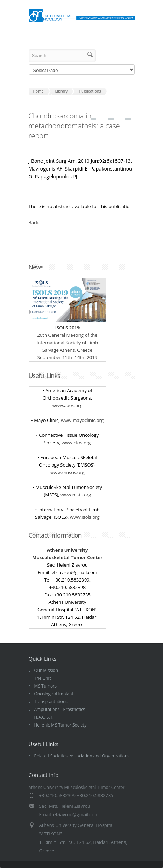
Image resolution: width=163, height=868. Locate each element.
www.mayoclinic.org (82, 420)
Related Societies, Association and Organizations (82, 756)
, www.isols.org (84, 517)
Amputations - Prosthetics (60, 709)
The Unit (43, 678)
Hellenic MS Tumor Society (60, 725)
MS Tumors (45, 686)
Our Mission (46, 670)
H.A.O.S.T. (44, 717)
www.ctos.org (76, 443)
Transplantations (51, 702)
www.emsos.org (67, 472)
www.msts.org (76, 495)
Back (34, 222)
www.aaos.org (68, 405)
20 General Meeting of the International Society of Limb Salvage (68, 335)
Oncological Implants (55, 694)
